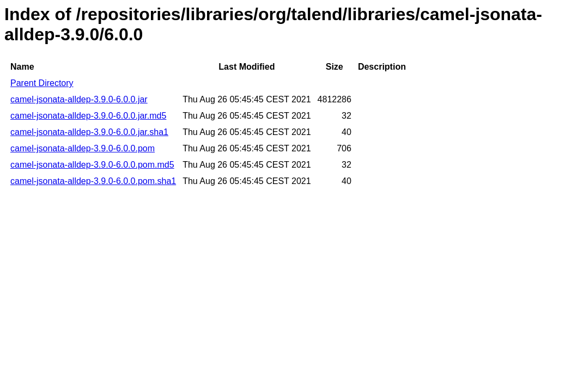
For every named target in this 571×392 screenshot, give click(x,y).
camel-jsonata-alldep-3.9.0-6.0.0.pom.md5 (92, 165)
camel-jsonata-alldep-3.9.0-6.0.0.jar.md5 (88, 116)
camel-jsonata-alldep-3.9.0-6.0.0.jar (79, 99)
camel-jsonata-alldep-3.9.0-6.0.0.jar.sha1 (89, 132)
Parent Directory (42, 83)
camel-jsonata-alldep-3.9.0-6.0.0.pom (83, 148)
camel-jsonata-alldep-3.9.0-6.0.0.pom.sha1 (93, 181)
